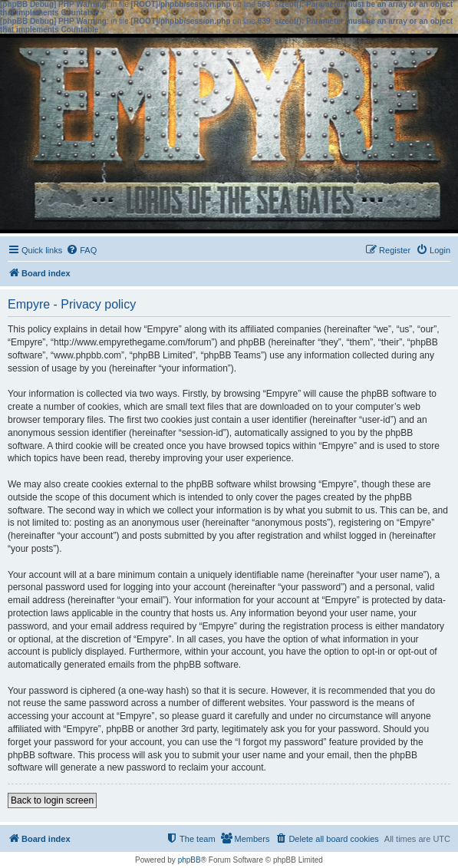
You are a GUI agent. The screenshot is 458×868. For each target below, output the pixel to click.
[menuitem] (81, 250)
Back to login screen (52, 800)
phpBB (189, 860)
